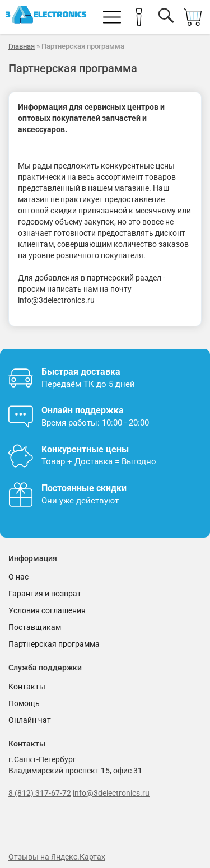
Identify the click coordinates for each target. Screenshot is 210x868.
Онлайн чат (30, 720)
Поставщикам (35, 627)
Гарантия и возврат (45, 594)
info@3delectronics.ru (111, 793)
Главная (22, 46)
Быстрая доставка (81, 372)
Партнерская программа (54, 644)
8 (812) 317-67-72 (40, 793)
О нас (18, 577)
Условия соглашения (47, 610)
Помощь (24, 703)
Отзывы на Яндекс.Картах (57, 857)
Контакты (27, 687)
